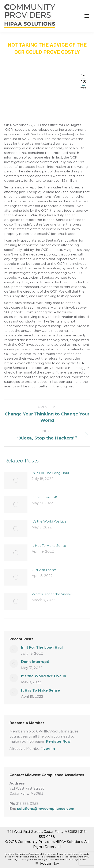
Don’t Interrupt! (44, 497)
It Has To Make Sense (49, 546)
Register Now (58, 741)
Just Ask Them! (44, 570)
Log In (49, 749)
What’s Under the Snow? (52, 594)
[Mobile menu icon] (87, 16)
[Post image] (16, 480)
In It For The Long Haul (50, 473)
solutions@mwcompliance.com (46, 809)
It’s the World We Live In (51, 521)
